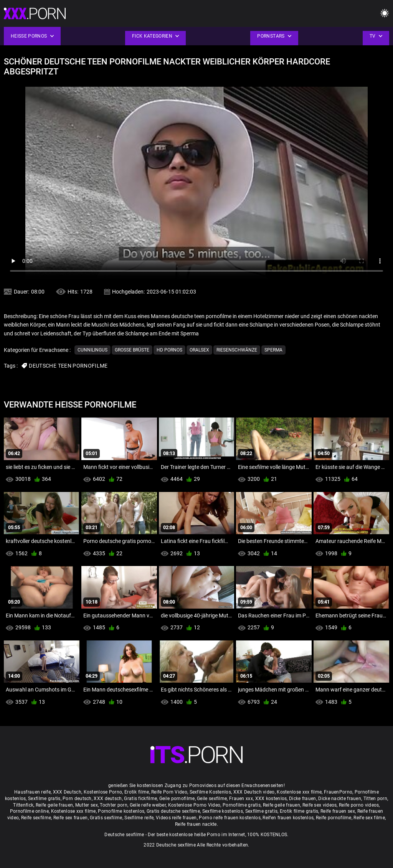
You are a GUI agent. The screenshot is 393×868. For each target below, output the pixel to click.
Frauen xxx (241, 799)
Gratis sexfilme (106, 818)
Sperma (273, 350)
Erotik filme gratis (299, 811)
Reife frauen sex (338, 811)
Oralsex (199, 350)
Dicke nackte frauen (340, 799)
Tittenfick (23, 805)
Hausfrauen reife (32, 792)
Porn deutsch (77, 799)
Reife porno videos (359, 805)
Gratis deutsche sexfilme (173, 811)
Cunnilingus (92, 350)
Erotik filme (137, 792)
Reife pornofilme (334, 818)
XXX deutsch (108, 799)
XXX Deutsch (67, 792)
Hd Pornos (169, 350)
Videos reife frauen (176, 818)
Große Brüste (132, 350)
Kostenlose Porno (103, 792)
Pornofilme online (29, 811)
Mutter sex (87, 805)
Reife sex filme (369, 818)
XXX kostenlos (271, 799)
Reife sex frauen (71, 818)
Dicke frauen (303, 799)
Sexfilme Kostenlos (210, 792)
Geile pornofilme (177, 799)
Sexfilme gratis (44, 799)
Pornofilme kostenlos (121, 811)
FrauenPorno (338, 792)
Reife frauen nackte (196, 824)
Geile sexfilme (212, 799)
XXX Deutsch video (254, 792)
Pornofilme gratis (242, 805)
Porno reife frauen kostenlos (230, 818)
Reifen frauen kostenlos (288, 818)
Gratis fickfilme (140, 799)
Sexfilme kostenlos (223, 811)
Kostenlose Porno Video (194, 805)
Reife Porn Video (169, 792)
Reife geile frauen (54, 805)
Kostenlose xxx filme (299, 792)
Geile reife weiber (148, 805)
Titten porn (375, 799)
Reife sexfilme (36, 818)
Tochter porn (114, 805)
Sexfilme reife (139, 818)
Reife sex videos (320, 805)
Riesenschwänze (237, 350)
